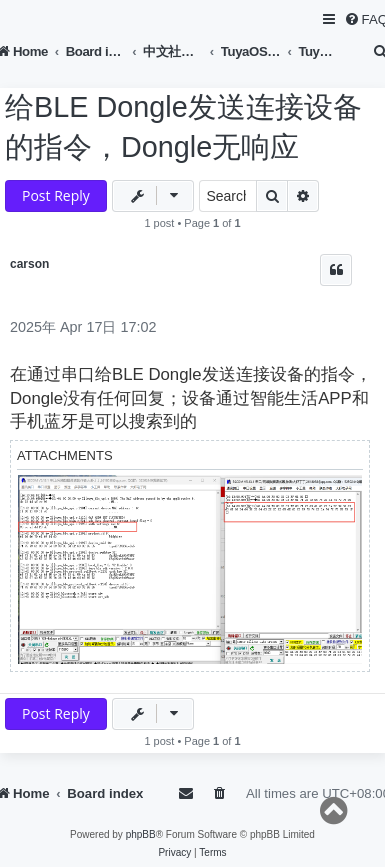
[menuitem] (221, 793)
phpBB (141, 834)
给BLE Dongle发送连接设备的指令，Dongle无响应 (183, 127)
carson (29, 264)
